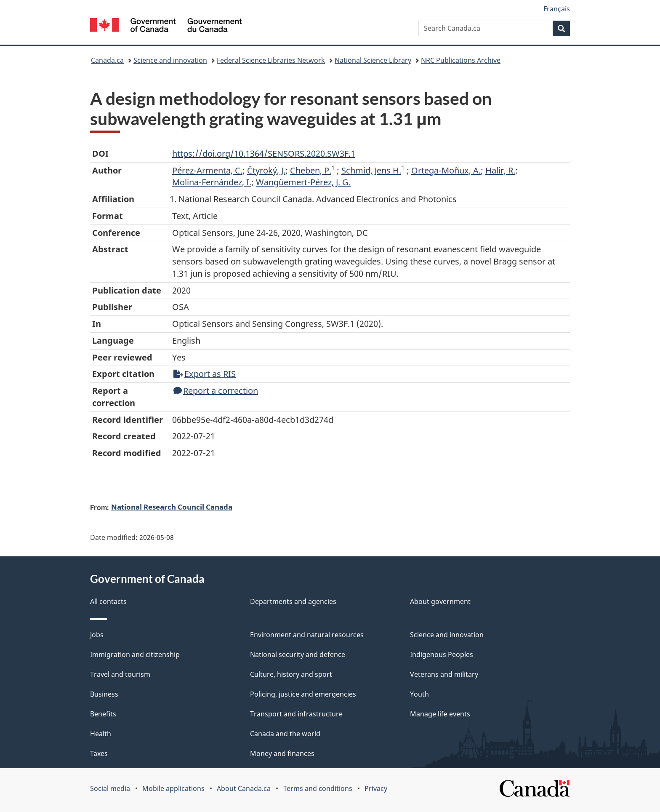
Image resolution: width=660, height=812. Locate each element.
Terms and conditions (318, 788)
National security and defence (298, 654)
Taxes (99, 753)
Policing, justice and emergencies (303, 694)
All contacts (108, 601)
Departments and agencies (293, 601)
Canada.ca (107, 60)
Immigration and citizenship (135, 654)
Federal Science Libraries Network (271, 60)
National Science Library (373, 60)
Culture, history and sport (291, 674)
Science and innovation (170, 60)
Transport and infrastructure (296, 714)
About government (440, 601)
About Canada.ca (244, 788)
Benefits (103, 714)
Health (101, 734)
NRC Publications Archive (461, 60)
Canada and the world (285, 734)
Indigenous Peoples (442, 654)
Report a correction (216, 391)
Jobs (97, 635)
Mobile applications (173, 788)
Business (104, 694)
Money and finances (282, 753)
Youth (419, 694)
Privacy (376, 788)
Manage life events (440, 714)
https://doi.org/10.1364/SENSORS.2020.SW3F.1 (264, 154)
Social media (110, 788)
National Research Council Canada (172, 507)
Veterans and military (444, 674)
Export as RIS (205, 374)
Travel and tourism (120, 674)
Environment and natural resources (307, 635)
